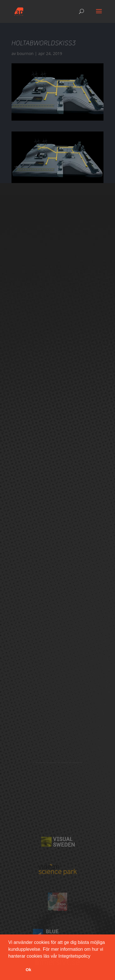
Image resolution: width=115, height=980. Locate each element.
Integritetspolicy (74, 956)
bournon (25, 53)
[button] (93, 957)
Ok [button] (28, 970)
